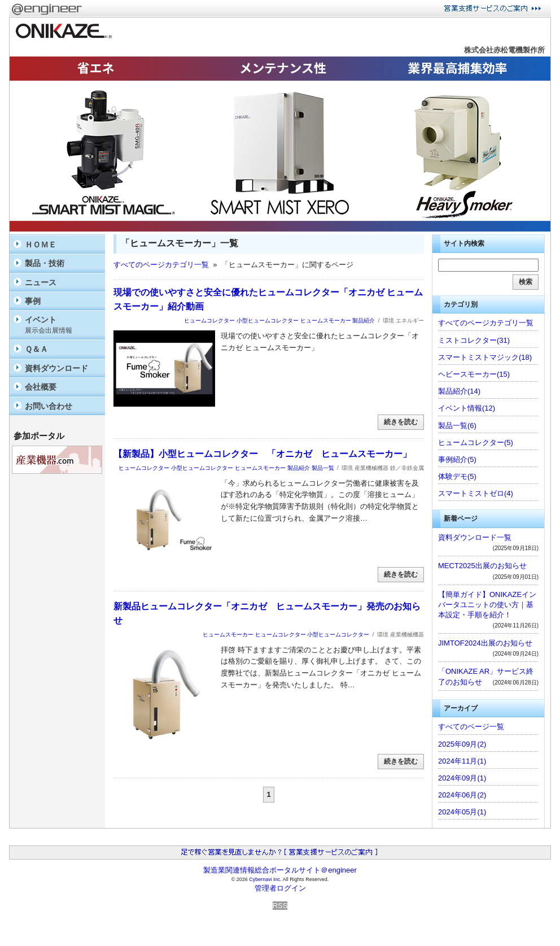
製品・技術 (45, 263)
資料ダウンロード (56, 368)
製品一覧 (323, 468)
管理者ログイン (280, 888)
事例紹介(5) (457, 459)
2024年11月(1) (462, 761)
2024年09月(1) (462, 778)
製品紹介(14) (459, 391)
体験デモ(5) (457, 476)
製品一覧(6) (457, 426)
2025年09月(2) (462, 744)
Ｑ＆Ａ (36, 349)
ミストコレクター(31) (474, 340)
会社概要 (41, 387)
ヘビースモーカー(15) (474, 374)
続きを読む (401, 422)
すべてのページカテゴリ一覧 (161, 265)
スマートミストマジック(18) (485, 357)
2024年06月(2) (462, 795)
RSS (280, 906)
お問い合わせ (49, 406)
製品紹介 (364, 321)
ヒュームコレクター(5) (476, 443)
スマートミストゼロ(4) (476, 493)
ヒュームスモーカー (326, 321)
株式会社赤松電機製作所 (504, 50)
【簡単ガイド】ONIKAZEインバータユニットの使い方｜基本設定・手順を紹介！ (487, 605)
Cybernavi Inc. (265, 879)
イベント (62, 325)
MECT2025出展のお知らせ (482, 566)
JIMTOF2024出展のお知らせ (485, 643)
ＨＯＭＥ (41, 245)
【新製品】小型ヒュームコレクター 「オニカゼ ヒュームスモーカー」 (262, 454)
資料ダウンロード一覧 (475, 537)
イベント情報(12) (467, 408)
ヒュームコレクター (209, 321)
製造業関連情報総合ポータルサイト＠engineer (280, 870)
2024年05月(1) (462, 812)
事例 (33, 301)
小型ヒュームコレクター (268, 321)
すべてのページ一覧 (471, 727)
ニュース (41, 282)
